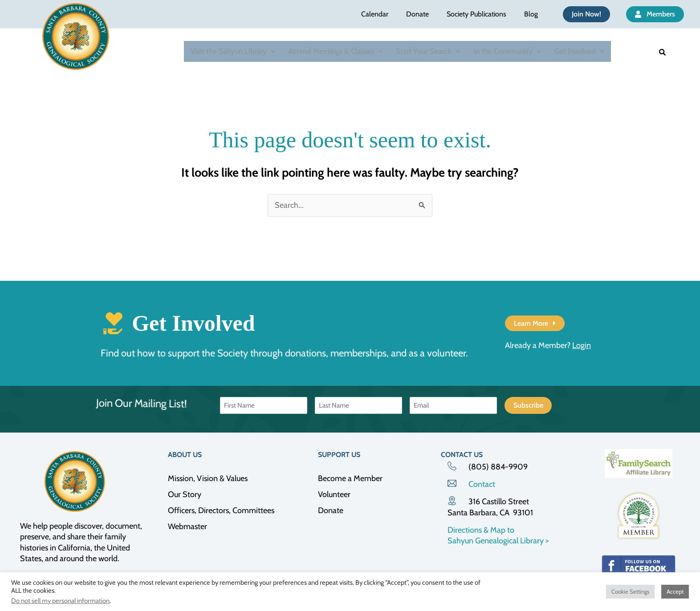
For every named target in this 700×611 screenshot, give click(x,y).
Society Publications (476, 14)
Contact (482, 484)
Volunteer (334, 494)
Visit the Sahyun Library (233, 51)
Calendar (375, 14)
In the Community (507, 51)
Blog (531, 14)
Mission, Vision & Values (208, 478)
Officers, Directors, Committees (221, 510)
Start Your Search (428, 51)
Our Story (185, 494)
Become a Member (350, 478)
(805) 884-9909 (498, 467)
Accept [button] (675, 591)
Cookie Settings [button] (630, 591)
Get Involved (579, 51)
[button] (233, 51)
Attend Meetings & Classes (336, 51)
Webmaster (187, 526)
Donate (417, 14)
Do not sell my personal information (60, 601)
